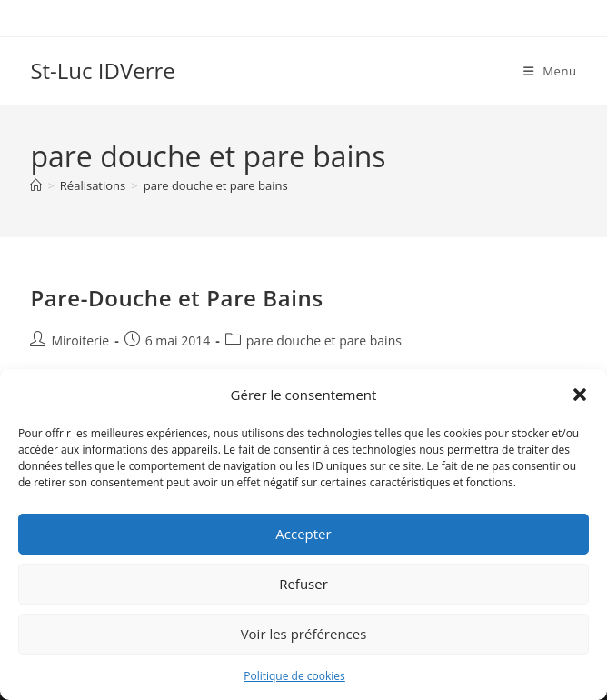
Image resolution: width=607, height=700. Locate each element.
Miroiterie (80, 340)
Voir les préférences (304, 634)
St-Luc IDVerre (102, 70)
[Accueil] (36, 185)
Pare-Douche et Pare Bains (176, 298)
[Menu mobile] (550, 71)
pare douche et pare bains (216, 185)
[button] (580, 395)
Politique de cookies (294, 676)
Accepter (303, 534)
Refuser (303, 584)
